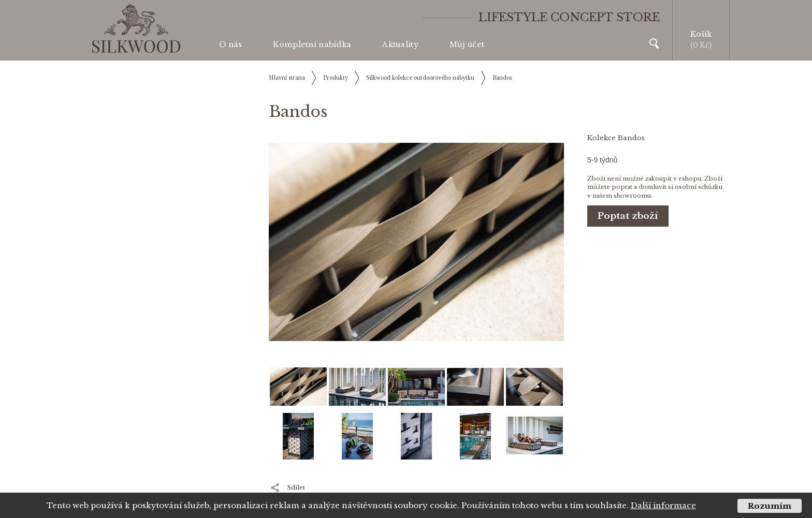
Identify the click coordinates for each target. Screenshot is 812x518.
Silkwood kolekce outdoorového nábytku (420, 78)
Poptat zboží (628, 216)
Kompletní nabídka (312, 45)
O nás (230, 45)
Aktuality (400, 45)
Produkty (336, 78)
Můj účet (467, 45)
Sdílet (296, 487)
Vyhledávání (654, 43)
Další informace (663, 505)
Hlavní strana (287, 78)
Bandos (502, 78)
